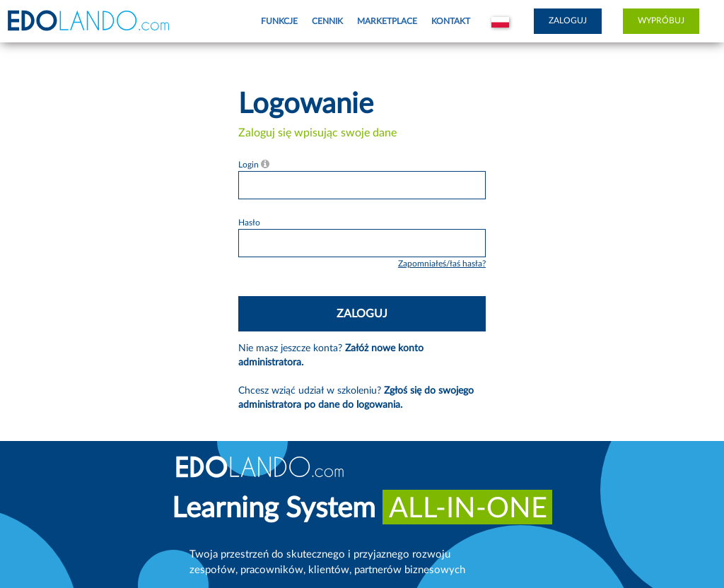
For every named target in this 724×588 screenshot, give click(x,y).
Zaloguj (568, 20)
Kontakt (451, 21)
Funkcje (279, 21)
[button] (500, 21)
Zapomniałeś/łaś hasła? (442, 264)
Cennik (327, 21)
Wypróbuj (661, 20)
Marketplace (387, 21)
